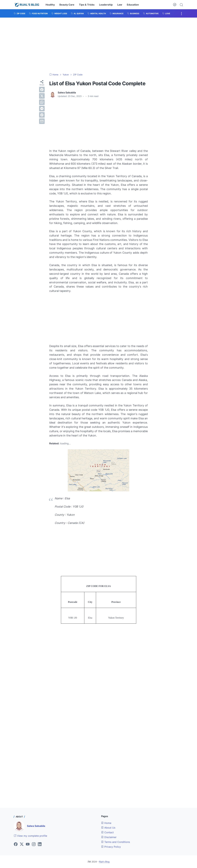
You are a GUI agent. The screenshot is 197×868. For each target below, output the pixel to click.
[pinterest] (42, 115)
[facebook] (42, 90)
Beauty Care (67, 5)
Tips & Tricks (87, 5)
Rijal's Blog (104, 862)
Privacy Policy (111, 847)
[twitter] (42, 96)
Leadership (106, 5)
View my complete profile (30, 836)
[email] (42, 121)
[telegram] (42, 109)
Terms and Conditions (116, 842)
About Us (108, 828)
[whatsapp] (42, 102)
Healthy (50, 5)
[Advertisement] (98, 45)
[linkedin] (40, 844)
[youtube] (28, 844)
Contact (107, 832)
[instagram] (34, 844)
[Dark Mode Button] (175, 5)
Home (106, 823)
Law (120, 5)
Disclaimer (109, 837)
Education (133, 5)
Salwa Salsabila (36, 826)
